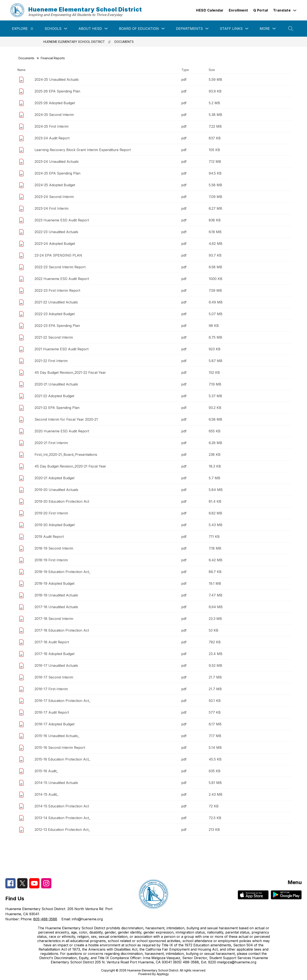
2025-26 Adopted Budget (55, 103)
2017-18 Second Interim (54, 619)
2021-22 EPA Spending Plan (57, 408)
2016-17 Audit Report (52, 712)
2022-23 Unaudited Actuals (56, 232)
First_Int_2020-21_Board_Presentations (66, 455)
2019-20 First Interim (51, 513)
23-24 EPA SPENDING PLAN (58, 255)
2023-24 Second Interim (54, 197)
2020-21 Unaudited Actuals (56, 384)
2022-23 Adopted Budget (55, 314)
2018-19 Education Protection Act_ (62, 572)
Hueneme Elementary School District (74, 42)
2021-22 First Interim (51, 361)
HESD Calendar (210, 10)
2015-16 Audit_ (46, 771)
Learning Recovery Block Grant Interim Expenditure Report (83, 150)
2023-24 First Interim (51, 208)
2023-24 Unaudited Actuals (57, 162)
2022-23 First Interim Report (57, 290)
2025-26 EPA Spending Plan (57, 91)
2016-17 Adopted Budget (54, 724)
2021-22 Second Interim (54, 337)
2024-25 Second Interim (54, 115)
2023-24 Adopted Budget (55, 244)
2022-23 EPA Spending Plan (57, 326)
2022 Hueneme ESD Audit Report (62, 279)
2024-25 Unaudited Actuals (57, 79)
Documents (124, 42)
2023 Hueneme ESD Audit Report (62, 220)
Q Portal (261, 10)
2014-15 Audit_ (46, 794)
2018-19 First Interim (51, 560)
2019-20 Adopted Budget (55, 525)
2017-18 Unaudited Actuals (56, 607)
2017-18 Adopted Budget (54, 654)
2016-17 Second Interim (54, 677)
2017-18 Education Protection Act (62, 630)
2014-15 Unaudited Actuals (56, 783)
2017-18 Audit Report (52, 642)
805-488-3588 (45, 919)
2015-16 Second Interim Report (60, 748)
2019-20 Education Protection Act (62, 501)
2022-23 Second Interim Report (60, 267)
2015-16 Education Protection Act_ (62, 759)
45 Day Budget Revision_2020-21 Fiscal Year (70, 466)
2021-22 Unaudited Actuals (56, 302)
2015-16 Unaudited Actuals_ (57, 736)
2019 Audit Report (49, 537)
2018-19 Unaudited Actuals (56, 595)
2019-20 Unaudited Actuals (56, 490)
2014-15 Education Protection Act (62, 806)
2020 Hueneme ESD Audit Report (62, 431)
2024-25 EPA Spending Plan (57, 173)
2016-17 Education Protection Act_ (62, 701)
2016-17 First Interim (51, 689)
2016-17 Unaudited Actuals (56, 665)
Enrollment (238, 10)
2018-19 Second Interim (54, 548)
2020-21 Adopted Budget (54, 478)
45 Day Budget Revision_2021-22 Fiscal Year (70, 372)
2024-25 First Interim (51, 126)
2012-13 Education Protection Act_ (62, 830)
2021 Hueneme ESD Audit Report (62, 349)
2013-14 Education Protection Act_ (62, 818)
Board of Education (139, 29)
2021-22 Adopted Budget (54, 396)
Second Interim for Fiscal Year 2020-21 (66, 419)
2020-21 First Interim (51, 443)
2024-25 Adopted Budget (55, 185)
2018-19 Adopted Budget (54, 583)
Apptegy (163, 974)
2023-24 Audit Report (52, 138)
